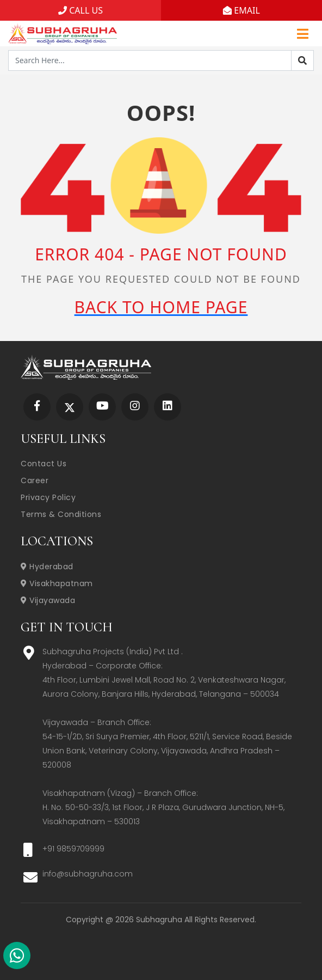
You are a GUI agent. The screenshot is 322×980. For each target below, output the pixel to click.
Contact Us (44, 464)
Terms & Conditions (61, 514)
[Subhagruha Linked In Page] (168, 407)
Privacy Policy (48, 497)
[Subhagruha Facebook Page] (37, 407)
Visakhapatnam (57, 583)
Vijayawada (48, 600)
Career (35, 480)
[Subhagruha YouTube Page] (103, 407)
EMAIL (242, 10)
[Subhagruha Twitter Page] (70, 407)
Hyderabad (47, 567)
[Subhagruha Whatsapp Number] (17, 958)
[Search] (302, 60)
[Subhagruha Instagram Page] (135, 407)
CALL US (81, 10)
